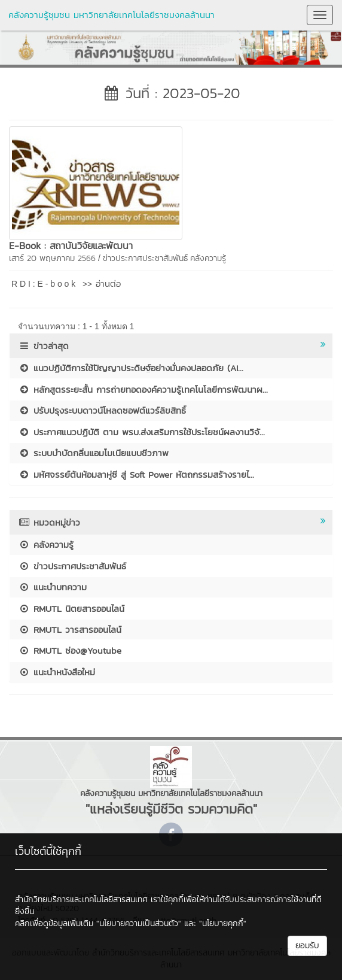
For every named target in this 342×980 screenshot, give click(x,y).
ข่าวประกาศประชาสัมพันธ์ (145, 258)
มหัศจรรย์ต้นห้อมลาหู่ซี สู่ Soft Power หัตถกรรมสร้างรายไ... (136, 474)
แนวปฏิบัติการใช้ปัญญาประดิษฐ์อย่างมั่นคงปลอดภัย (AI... (131, 368)
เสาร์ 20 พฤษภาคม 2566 (52, 258)
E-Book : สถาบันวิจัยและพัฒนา (71, 245)
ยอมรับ (307, 946)
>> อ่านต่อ (102, 283)
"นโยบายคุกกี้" (223, 923)
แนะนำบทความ (53, 587)
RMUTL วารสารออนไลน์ (70, 629)
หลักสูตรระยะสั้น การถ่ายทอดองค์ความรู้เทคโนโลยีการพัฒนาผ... (143, 389)
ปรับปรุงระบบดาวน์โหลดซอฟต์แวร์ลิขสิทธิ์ (102, 410)
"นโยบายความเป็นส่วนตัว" (139, 923)
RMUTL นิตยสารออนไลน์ (71, 609)
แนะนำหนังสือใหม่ (57, 672)
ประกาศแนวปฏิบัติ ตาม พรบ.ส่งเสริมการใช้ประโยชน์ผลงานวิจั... (142, 432)
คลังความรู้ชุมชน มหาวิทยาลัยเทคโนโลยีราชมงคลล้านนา (112, 15)
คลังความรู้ (208, 258)
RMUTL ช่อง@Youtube (70, 650)
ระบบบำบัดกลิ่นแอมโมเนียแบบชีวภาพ (94, 453)
